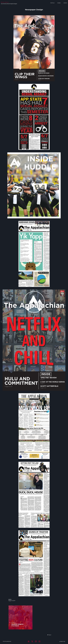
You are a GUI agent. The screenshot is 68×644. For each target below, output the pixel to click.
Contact (65, 3)
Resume (59, 3)
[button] (49, 635)
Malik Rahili (5, 2)
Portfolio (52, 3)
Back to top (62, 641)
